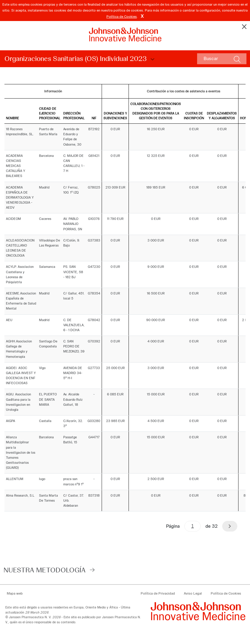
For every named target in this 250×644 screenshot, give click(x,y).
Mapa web (15, 593)
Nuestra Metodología (45, 570)
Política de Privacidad (158, 593)
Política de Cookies (122, 17)
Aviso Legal (193, 593)
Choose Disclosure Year (152, 59)
